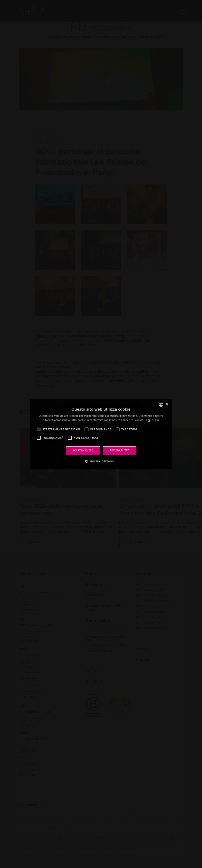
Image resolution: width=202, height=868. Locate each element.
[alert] (101, 434)
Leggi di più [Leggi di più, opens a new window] (152, 420)
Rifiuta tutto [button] (120, 450)
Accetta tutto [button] (83, 450)
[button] (101, 461)
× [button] (167, 404)
